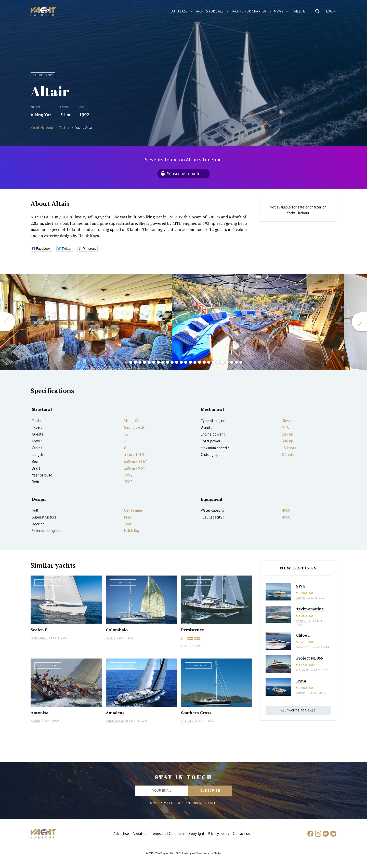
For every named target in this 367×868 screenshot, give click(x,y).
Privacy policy (219, 834)
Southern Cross (196, 713)
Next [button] (359, 322)
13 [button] (181, 362)
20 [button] (213, 362)
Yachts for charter (249, 11)
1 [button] (126, 362)
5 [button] (145, 362)
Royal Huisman (40, 638)
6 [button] (149, 362)
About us (140, 834)
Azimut (300, 598)
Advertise (121, 834)
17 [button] (200, 362)
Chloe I (303, 635)
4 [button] (140, 362)
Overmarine (304, 621)
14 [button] (186, 362)
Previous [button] (8, 322)
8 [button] (158, 362)
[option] (258, 322)
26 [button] (241, 362)
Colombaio (117, 630)
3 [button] (135, 362)
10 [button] (167, 362)
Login (331, 11)
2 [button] (131, 362)
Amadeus (115, 713)
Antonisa (40, 713)
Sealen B (39, 630)
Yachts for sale (210, 11)
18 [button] (204, 362)
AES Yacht (302, 670)
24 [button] (232, 362)
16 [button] (195, 362)
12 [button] (177, 362)
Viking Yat (41, 115)
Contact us (241, 834)
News (279, 11)
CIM (183, 646)
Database (179, 11)
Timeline (298, 11)
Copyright (197, 834)
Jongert (110, 638)
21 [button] (218, 362)
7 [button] (154, 362)
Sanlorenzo (303, 647)
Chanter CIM (189, 721)
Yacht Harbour (43, 12)
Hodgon (35, 721)
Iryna (301, 681)
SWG (301, 586)
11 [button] (172, 362)
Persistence (192, 630)
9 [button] (163, 362)
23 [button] (227, 362)
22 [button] (222, 362)
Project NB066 (309, 658)
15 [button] (190, 362)
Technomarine (310, 609)
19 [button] (209, 362)
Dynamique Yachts (117, 721)
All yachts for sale (298, 710)
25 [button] (236, 362)
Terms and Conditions (168, 834)
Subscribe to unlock (186, 173)
